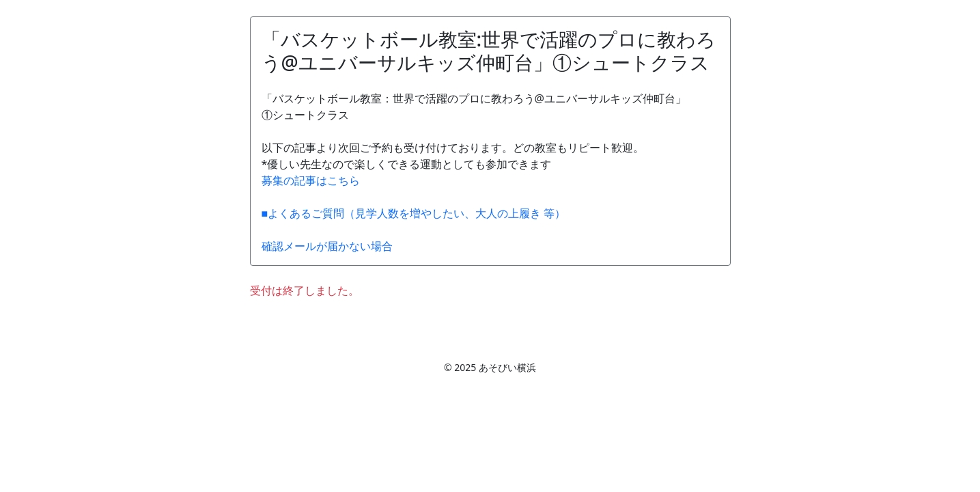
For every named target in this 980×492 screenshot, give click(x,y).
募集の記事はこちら (311, 180)
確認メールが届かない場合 (327, 246)
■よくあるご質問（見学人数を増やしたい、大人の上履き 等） (414, 213)
